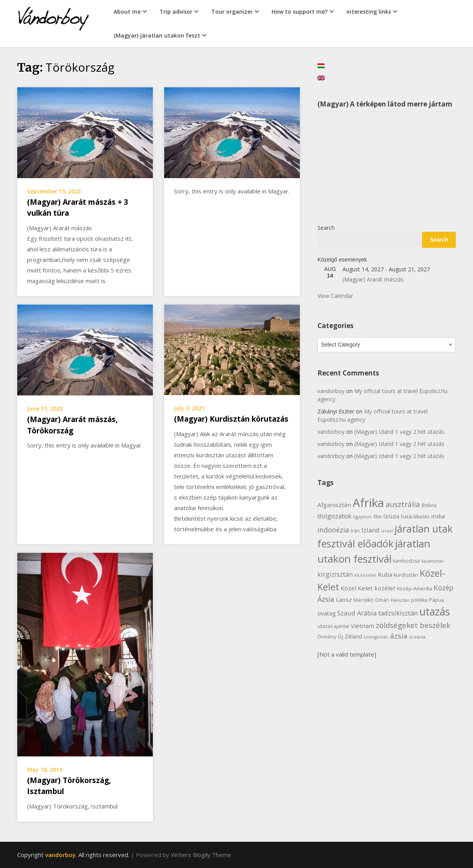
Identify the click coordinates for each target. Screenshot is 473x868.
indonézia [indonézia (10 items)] (333, 530)
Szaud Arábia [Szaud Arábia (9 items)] (357, 613)
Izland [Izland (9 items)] (371, 530)
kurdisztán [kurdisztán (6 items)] (406, 575)
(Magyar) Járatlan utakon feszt (157, 35)
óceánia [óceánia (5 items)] (417, 637)
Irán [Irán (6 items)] (355, 531)
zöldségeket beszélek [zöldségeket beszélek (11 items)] (413, 625)
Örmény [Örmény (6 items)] (327, 637)
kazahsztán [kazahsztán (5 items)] (433, 561)
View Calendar (335, 296)
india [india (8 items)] (438, 516)
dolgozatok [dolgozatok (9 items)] (334, 516)
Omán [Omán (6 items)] (382, 600)
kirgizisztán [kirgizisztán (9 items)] (335, 574)
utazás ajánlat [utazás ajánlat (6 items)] (333, 626)
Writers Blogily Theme (201, 855)
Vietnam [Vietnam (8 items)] (362, 626)
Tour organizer (232, 12)
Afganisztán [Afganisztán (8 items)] (334, 505)
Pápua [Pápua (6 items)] (437, 600)
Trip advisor (176, 12)
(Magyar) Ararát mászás (373, 279)
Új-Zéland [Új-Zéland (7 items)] (350, 636)
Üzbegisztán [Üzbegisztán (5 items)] (376, 637)
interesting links (369, 12)
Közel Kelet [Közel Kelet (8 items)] (357, 588)
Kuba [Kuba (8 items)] (385, 574)
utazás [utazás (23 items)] (435, 612)
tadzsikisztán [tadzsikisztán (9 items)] (398, 613)
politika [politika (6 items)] (419, 600)
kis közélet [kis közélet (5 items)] (365, 575)
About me (127, 12)
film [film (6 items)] (378, 517)
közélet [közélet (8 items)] (385, 588)
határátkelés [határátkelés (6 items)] (415, 517)
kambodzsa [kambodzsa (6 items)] (406, 561)
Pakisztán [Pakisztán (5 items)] (400, 600)
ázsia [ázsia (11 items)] (399, 636)
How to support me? (300, 12)
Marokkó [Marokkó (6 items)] (363, 600)
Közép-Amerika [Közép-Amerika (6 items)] (415, 589)
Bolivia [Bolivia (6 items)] (429, 505)
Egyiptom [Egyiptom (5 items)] (362, 517)
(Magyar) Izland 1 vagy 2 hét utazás (399, 432)
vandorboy (331, 391)
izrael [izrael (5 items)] (387, 531)
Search (326, 228)
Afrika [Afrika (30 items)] (368, 503)
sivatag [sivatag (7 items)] (326, 613)
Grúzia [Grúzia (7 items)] (391, 516)
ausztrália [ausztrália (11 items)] (403, 504)
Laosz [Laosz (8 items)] (344, 599)
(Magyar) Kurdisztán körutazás (231, 419)
